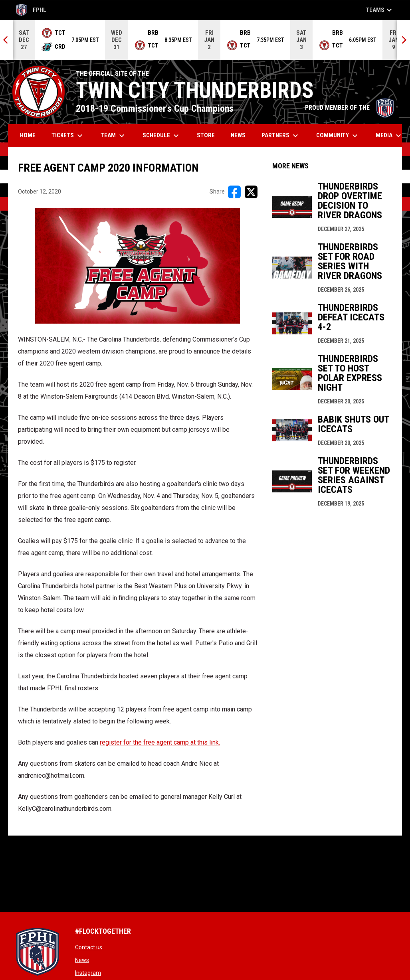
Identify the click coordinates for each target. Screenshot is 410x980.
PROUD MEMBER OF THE (350, 108)
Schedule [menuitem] (162, 136)
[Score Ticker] (205, 40)
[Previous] (6, 40)
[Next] (404, 40)
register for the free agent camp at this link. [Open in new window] (160, 742)
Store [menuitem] (209, 135)
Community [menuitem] (338, 136)
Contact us (89, 947)
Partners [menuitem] (281, 136)
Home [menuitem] (28, 135)
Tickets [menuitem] (68, 136)
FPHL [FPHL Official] (31, 10)
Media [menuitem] (389, 136)
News (82, 960)
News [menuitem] (238, 135)
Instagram (88, 973)
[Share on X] (251, 192)
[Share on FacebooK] (234, 192)
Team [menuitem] (114, 136)
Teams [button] (380, 10)
